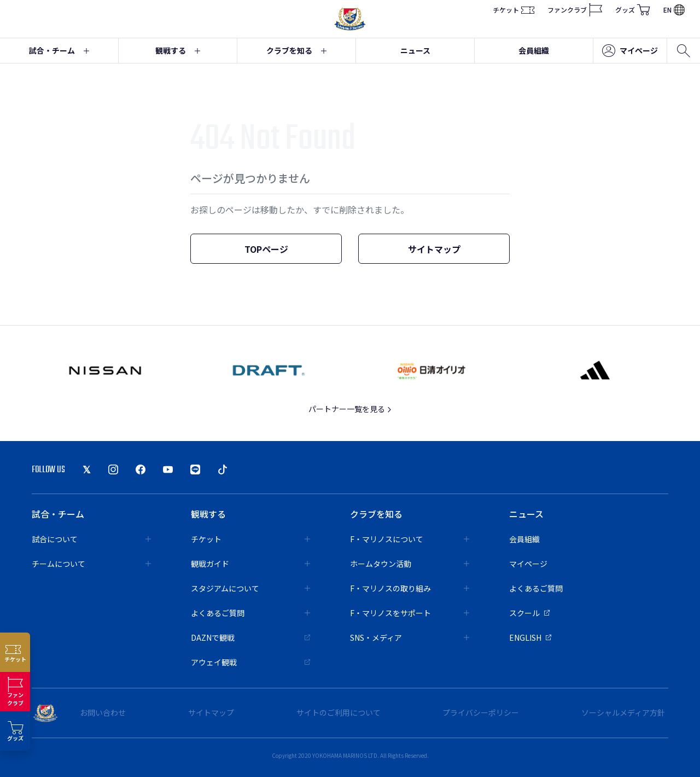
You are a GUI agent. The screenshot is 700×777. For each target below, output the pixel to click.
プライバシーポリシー (481, 712)
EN (674, 10)
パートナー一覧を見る (350, 409)
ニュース (415, 50)
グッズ (633, 10)
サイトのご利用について (339, 712)
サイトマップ (434, 249)
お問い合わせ (103, 712)
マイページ (630, 51)
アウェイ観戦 (250, 662)
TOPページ (266, 249)
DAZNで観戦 (250, 637)
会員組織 (534, 50)
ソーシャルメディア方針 (623, 712)
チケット (514, 10)
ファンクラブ (575, 10)
